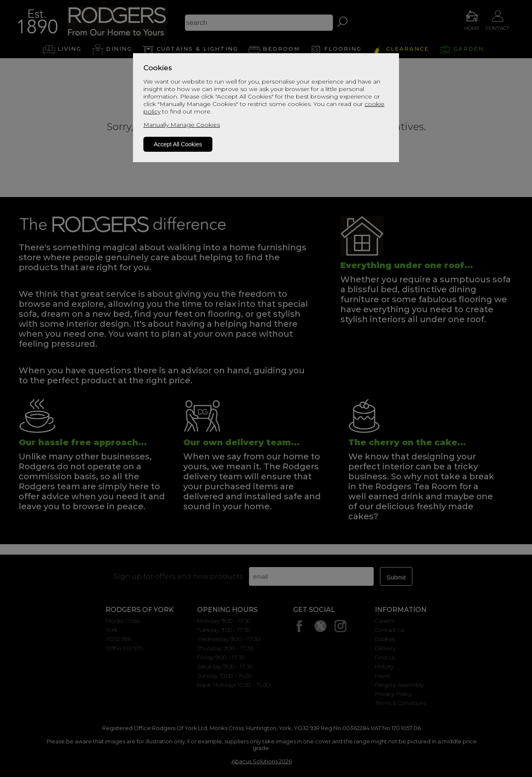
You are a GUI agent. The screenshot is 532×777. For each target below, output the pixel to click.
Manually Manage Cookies (182, 125)
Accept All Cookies (178, 144)
